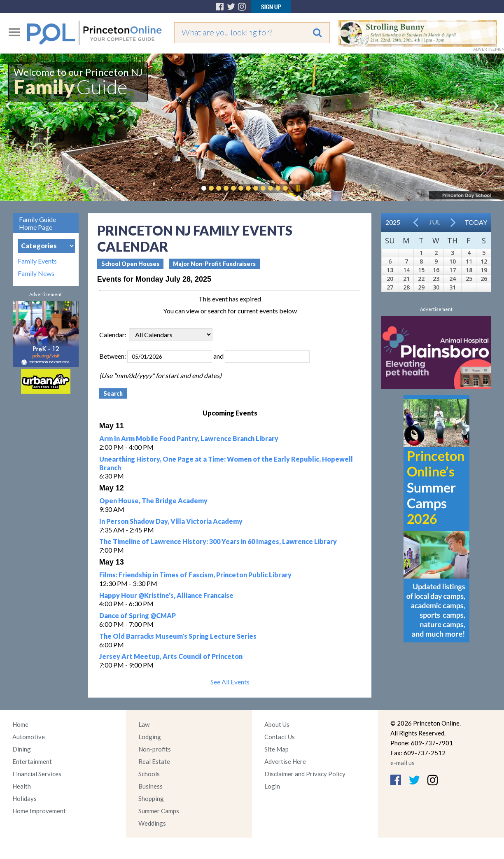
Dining (22, 749)
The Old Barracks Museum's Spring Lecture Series (178, 636)
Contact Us (280, 737)
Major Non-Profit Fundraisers (214, 264)
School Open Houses (130, 264)
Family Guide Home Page (37, 223)
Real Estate (154, 761)
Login (272, 786)
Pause (298, 188)
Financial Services (37, 774)
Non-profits (155, 749)
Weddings (152, 823)
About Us (277, 724)
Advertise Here (285, 761)
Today (476, 222)
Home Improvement (39, 811)
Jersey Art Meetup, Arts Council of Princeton (171, 656)
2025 (393, 222)
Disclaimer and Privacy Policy (305, 774)
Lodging (150, 737)
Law (144, 724)
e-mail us (402, 763)
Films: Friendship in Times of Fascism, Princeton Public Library (195, 575)
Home (20, 724)
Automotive (29, 737)
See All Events (230, 682)
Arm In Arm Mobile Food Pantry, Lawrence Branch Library (189, 438)
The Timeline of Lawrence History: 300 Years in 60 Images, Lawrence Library (218, 541)
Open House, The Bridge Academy (153, 501)
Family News (36, 273)
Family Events (37, 261)
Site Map (276, 749)
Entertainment (32, 761)
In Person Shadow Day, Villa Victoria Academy (171, 521)
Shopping (151, 798)
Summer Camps (159, 811)
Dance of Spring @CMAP (138, 615)
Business (150, 786)
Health (22, 786)
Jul (435, 222)
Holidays (24, 798)
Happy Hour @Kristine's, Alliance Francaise (166, 595)
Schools (149, 774)
